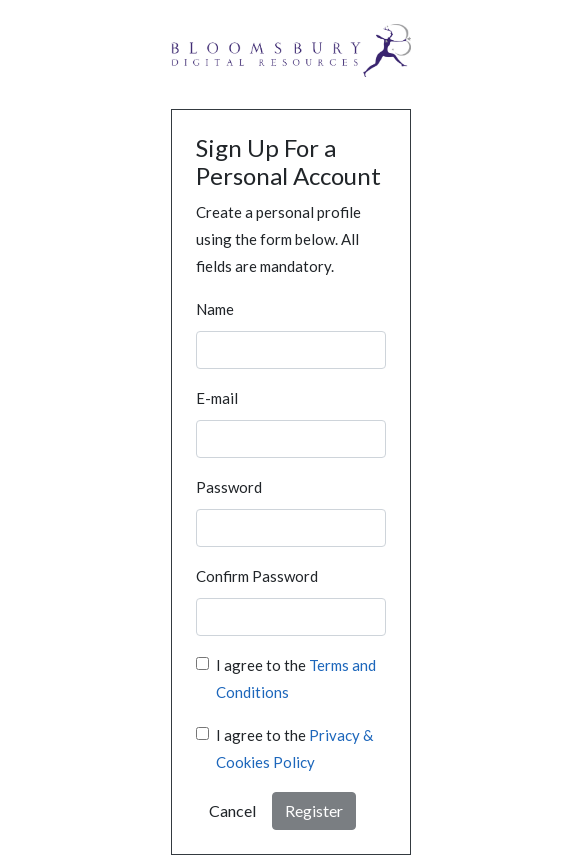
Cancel (232, 810)
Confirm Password (257, 576)
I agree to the (296, 678)
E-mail (217, 398)
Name (215, 309)
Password (229, 487)
